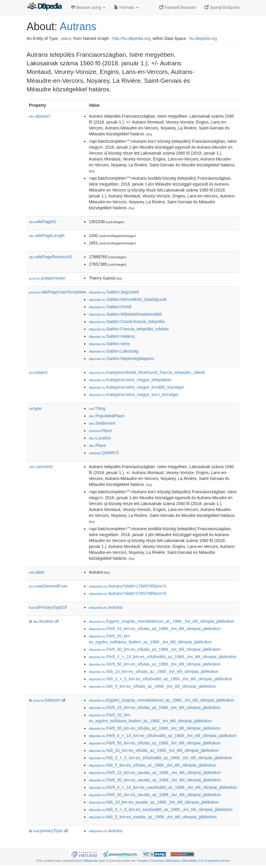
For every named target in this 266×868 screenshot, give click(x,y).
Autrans (78, 26)
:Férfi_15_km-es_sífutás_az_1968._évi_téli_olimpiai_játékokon (155, 629)
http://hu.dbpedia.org (131, 38)
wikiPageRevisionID (51, 257)
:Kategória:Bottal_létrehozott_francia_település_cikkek (147, 372)
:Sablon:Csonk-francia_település (127, 322)
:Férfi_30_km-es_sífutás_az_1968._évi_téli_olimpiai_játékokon (155, 649)
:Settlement (102, 423)
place (66, 38)
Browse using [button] (88, 7)
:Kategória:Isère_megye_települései (130, 380)
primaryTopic (48, 831)
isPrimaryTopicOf (48, 607)
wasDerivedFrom (48, 586)
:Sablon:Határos (112, 336)
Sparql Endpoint (222, 7)
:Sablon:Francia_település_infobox (129, 329)
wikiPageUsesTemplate (56, 292)
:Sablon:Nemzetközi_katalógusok (128, 299)
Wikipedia (91, 861)
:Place (100, 431)
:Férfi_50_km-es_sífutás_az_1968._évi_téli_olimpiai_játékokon (155, 664)
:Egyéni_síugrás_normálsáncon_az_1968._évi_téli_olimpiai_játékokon (161, 621)
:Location (100, 438)
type (35, 408)
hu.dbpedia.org (203, 38)
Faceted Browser (178, 7)
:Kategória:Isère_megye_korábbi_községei (136, 387)
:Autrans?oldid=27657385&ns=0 (127, 593)
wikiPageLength (47, 236)
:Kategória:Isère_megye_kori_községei (133, 395)
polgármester (47, 278)
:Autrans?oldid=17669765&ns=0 (127, 586)
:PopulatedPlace (107, 416)
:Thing (97, 408)
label (37, 572)
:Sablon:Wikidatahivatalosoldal (125, 314)
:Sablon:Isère (109, 344)
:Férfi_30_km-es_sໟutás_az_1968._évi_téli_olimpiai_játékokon (155, 780)
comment (41, 467)
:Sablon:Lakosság (113, 351)
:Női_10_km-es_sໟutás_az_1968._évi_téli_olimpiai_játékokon (154, 802)
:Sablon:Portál (110, 307)
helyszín (47, 700)
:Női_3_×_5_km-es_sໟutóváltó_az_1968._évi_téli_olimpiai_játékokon (160, 809)
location (43, 621)
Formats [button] (126, 7)
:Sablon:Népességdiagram (121, 358)
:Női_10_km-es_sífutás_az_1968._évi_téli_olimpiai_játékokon (154, 671)
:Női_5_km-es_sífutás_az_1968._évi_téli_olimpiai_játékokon (152, 686)
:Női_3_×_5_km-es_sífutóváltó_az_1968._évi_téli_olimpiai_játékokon (160, 679)
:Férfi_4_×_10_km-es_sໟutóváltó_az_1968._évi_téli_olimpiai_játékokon (163, 787)
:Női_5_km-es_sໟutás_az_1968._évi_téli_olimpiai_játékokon (153, 817)
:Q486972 (104, 453)
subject (38, 372)
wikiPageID (43, 222)
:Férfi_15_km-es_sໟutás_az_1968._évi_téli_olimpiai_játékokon (155, 773)
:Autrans (106, 607)
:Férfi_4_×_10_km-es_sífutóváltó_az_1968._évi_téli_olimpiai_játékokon (163, 657)
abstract (40, 116)
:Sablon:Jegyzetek (114, 292)
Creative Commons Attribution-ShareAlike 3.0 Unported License (183, 861)
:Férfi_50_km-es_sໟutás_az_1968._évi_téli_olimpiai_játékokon (155, 795)
